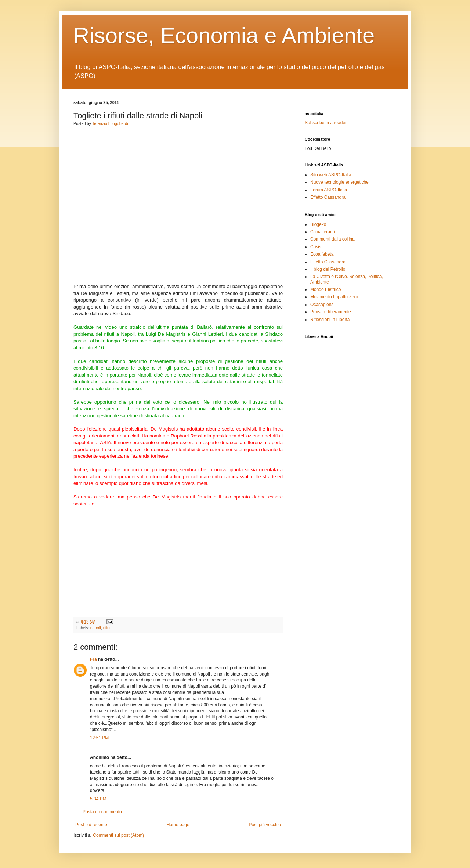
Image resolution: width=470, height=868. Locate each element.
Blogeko (318, 224)
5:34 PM (98, 799)
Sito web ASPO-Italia (331, 175)
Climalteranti (323, 232)
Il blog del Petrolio (328, 269)
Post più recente (91, 825)
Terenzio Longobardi (110, 123)
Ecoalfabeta (322, 254)
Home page (178, 825)
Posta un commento (102, 812)
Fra (93, 659)
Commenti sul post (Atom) (118, 835)
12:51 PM (99, 738)
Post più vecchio (265, 825)
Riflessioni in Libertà (330, 320)
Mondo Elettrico (326, 289)
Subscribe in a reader (326, 123)
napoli (96, 628)
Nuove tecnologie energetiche (339, 182)
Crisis (316, 247)
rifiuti (107, 628)
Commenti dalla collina (332, 239)
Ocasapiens (322, 305)
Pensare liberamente (331, 312)
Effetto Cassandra (328, 197)
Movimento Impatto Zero (334, 297)
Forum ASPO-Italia (329, 190)
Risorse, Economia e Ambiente (224, 35)
